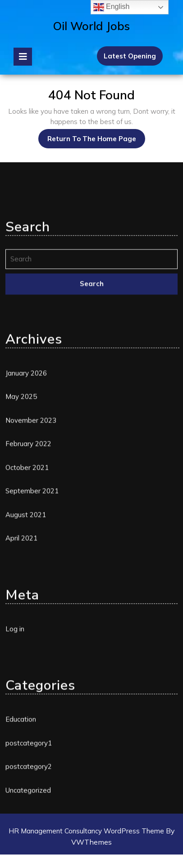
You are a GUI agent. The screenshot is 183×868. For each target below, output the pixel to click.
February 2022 (28, 498)
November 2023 (31, 475)
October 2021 (27, 522)
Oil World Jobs (91, 26)
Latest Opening (130, 56)
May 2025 (21, 451)
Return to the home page (96, 136)
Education (21, 774)
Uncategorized (28, 845)
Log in (15, 683)
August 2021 (26, 569)
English (112, 7)
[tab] (23, 57)
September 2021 (32, 545)
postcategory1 (29, 798)
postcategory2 (29, 821)
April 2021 (21, 593)
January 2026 (26, 428)
